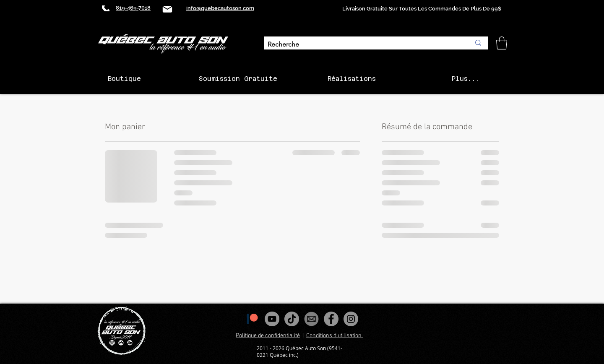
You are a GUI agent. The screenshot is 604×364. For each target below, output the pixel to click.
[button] (502, 43)
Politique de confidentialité (268, 336)
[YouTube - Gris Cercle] (272, 319)
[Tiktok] (292, 319)
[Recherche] (363, 45)
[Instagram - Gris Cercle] (351, 319)
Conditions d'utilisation (335, 336)
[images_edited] (311, 319)
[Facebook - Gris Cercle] (331, 319)
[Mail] (167, 9)
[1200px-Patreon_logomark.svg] (252, 319)
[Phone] (106, 8)
